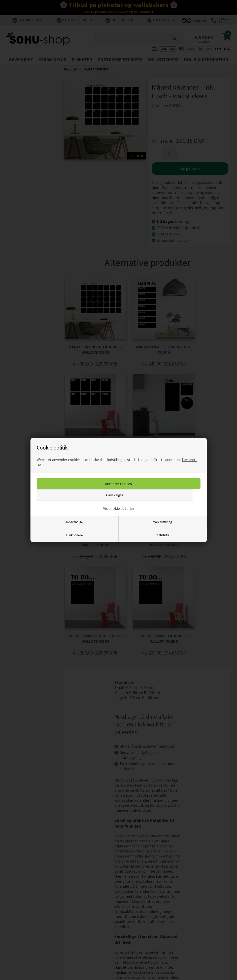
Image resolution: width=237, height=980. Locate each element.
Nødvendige (74, 522)
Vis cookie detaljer (119, 508)
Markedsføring (162, 522)
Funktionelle (74, 535)
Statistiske (163, 535)
